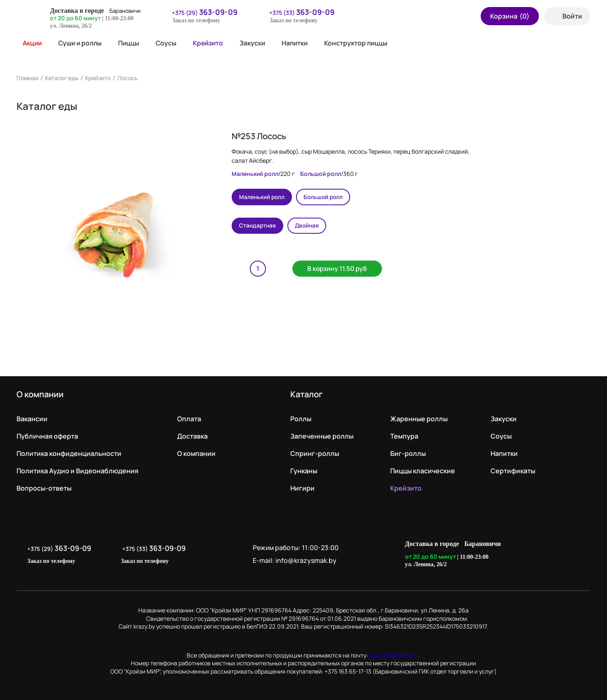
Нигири (302, 488)
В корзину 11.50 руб (340, 269)
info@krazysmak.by (307, 560)
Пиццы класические (423, 471)
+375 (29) (199, 12)
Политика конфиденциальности (69, 453)
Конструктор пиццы (363, 43)
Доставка (192, 436)
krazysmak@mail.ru (395, 655)
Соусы (170, 43)
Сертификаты (513, 471)
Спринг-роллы (315, 453)
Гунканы (304, 471)
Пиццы (132, 43)
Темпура (404, 436)
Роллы (301, 419)
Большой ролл (326, 197)
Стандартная (258, 226)
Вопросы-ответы (44, 488)
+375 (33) (297, 12)
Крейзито (213, 43)
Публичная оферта (47, 436)
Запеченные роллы (322, 436)
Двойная (310, 226)
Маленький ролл (263, 197)
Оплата (189, 419)
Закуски (258, 43)
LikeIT (582, 554)
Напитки (301, 43)
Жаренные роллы (419, 419)
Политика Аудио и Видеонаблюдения (77, 471)
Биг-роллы (408, 453)
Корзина (510, 16)
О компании (196, 453)
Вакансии (32, 419)
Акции (30, 43)
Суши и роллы (82, 43)
